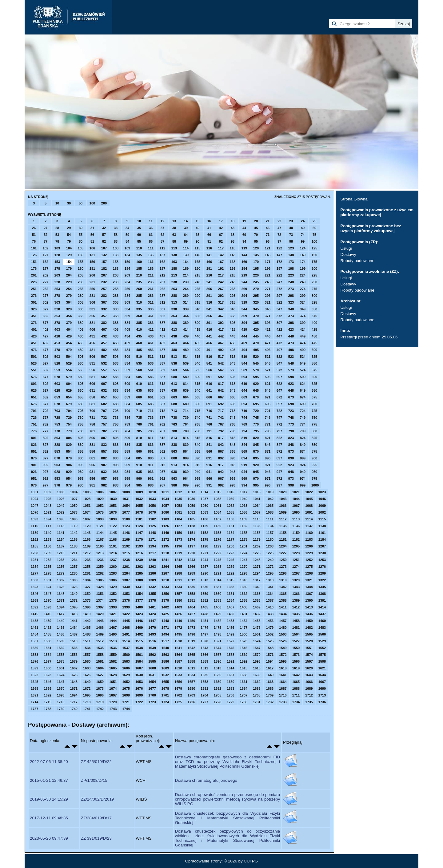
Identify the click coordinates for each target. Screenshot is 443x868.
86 (151, 241)
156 (92, 262)
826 (34, 445)
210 (139, 275)
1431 (244, 614)
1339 (244, 587)
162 (162, 262)
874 (303, 451)
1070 (34, 512)
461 (151, 343)
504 (69, 357)
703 (57, 411)
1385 (244, 600)
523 (291, 357)
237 (162, 282)
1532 (61, 648)
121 (268, 248)
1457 (283, 621)
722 (279, 411)
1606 (126, 668)
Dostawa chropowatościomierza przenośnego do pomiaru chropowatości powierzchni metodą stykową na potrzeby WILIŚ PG (227, 799)
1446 (139, 621)
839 (186, 445)
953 (57, 478)
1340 (257, 587)
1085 (230, 512)
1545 (230, 648)
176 (34, 268)
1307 (126, 580)
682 (104, 404)
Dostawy (348, 254)
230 (81, 282)
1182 (296, 539)
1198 (204, 546)
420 (256, 329)
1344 (309, 587)
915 (198, 465)
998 (291, 485)
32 (104, 228)
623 (291, 384)
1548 (270, 648)
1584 (139, 661)
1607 (139, 668)
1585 (152, 661)
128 (57, 255)
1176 (218, 539)
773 (291, 424)
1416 (47, 614)
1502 (270, 634)
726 (34, 418)
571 (268, 370)
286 (151, 296)
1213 (100, 553)
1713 (322, 695)
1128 (191, 526)
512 (162, 357)
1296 (283, 573)
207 (104, 275)
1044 (296, 499)
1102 (152, 519)
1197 (191, 546)
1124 (139, 526)
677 (46, 404)
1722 (139, 702)
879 (69, 458)
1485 (47, 634)
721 (268, 411)
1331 (139, 587)
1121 (100, 526)
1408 (244, 607)
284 (127, 296)
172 (279, 262)
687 (162, 404)
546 (268, 363)
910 (139, 465)
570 (256, 370)
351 (34, 316)
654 (69, 397)
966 (209, 478)
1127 (178, 526)
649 (303, 390)
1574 (309, 655)
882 (104, 458)
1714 (34, 702)
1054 (126, 506)
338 (174, 309)
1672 (87, 688)
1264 (165, 567)
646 (268, 390)
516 (209, 357)
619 (244, 384)
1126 (165, 526)
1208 (34, 553)
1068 (309, 506)
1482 (309, 628)
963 (174, 478)
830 (81, 445)
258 (116, 289)
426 (34, 336)
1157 (270, 533)
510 (139, 357)
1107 (218, 519)
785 (139, 431)
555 (81, 370)
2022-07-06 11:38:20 (49, 762)
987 (162, 485)
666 (209, 397)
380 (81, 323)
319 (244, 302)
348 (291, 309)
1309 (152, 580)
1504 (296, 634)
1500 (244, 634)
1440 (61, 621)
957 (104, 478)
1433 (270, 614)
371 (268, 316)
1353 (126, 594)
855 (81, 451)
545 (256, 363)
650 (314, 390)
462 (162, 343)
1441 (74, 621)
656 (92, 397)
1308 (139, 580)
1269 (230, 567)
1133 (257, 526)
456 (92, 343)
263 (174, 289)
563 (174, 370)
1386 (257, 600)
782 (104, 431)
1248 (257, 560)
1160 (309, 533)
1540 (165, 648)
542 (221, 363)
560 (139, 370)
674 (303, 397)
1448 (165, 621)
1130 (218, 526)
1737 (34, 709)
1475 (218, 628)
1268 (218, 567)
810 (139, 438)
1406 (218, 607)
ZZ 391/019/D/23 (96, 838)
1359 (204, 594)
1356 (165, 594)
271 (268, 289)
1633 (178, 675)
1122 (113, 526)
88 (174, 241)
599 (303, 377)
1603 (87, 668)
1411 (283, 607)
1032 (139, 499)
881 (92, 458)
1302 (61, 580)
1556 (74, 655)
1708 (257, 695)
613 (174, 384)
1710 (283, 695)
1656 (178, 682)
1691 (34, 695)
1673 (100, 688)
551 (34, 370)
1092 (322, 512)
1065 (270, 506)
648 (291, 390)
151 (34, 262)
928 (57, 472)
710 (139, 411)
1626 (87, 675)
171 (268, 262)
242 (221, 282)
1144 (100, 533)
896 (268, 458)
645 (256, 390)
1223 (230, 553)
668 (233, 397)
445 (256, 336)
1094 (47, 519)
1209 (47, 553)
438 (174, 336)
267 (221, 289)
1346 (34, 594)
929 (69, 472)
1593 (257, 661)
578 (57, 377)
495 (256, 350)
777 (46, 431)
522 (279, 357)
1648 (74, 682)
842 (221, 445)
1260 (113, 567)
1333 (165, 587)
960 (139, 478)
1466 (100, 628)
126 (34, 255)
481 (92, 350)
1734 (296, 702)
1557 (87, 655)
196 (268, 268)
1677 (152, 688)
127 (46, 255)
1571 (270, 655)
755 (81, 424)
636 (151, 390)
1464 (74, 628)
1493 (152, 634)
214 (186, 275)
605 (81, 384)
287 (162, 296)
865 (198, 451)
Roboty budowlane (357, 261)
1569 (244, 655)
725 (314, 411)
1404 (191, 607)
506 (92, 357)
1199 (218, 546)
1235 (87, 560)
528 (57, 363)
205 (81, 275)
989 (186, 485)
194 (244, 268)
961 (151, 478)
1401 (152, 607)
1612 (204, 668)
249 (303, 282)
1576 (34, 661)
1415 (34, 614)
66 (209, 235)
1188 (74, 546)
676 (34, 404)
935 (139, 472)
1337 (218, 587)
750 (314, 418)
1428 (204, 614)
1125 (152, 526)
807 (104, 438)
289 (186, 296)
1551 (309, 648)
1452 (218, 621)
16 (209, 221)
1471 (165, 628)
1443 (100, 621)
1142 (74, 533)
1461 (34, 628)
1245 (218, 560)
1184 (322, 539)
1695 (87, 695)
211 (151, 275)
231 (92, 282)
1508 (47, 641)
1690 (322, 688)
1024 (34, 499)
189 (186, 268)
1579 (74, 661)
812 (162, 438)
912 (162, 465)
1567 (218, 655)
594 (244, 377)
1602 (74, 668)
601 (34, 384)
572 (279, 370)
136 (151, 255)
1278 (47, 573)
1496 (191, 634)
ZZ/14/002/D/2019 (97, 799)
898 (291, 458)
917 (221, 465)
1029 (100, 499)
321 (268, 302)
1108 (230, 519)
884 (127, 458)
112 (162, 248)
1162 (34, 539)
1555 (61, 655)
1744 (126, 709)
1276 (322, 567)
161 (151, 262)
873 (291, 451)
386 (151, 323)
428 (57, 336)
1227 (283, 553)
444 (244, 336)
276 (34, 296)
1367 (309, 594)
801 (34, 438)
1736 (322, 702)
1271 (257, 567)
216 (209, 275)
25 (314, 221)
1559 (113, 655)
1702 (178, 695)
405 (81, 329)
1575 (322, 655)
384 (127, 323)
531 (92, 363)
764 (186, 424)
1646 (47, 682)
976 (34, 485)
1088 (270, 512)
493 (233, 350)
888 (174, 458)
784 (127, 431)
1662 (257, 682)
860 (139, 451)
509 (127, 357)
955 (81, 478)
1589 (204, 661)
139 (186, 255)
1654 (152, 682)
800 (314, 431)
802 (46, 438)
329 (69, 309)
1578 (61, 661)
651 (34, 397)
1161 (322, 533)
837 (162, 445)
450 (314, 336)
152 (46, 262)
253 (57, 289)
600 (314, 377)
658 (116, 397)
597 (279, 377)
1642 (296, 675)
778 (57, 431)
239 (186, 282)
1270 (244, 567)
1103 (165, 519)
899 (303, 458)
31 (92, 228)
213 (174, 275)
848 (291, 445)
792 (221, 431)
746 (268, 418)
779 (69, 431)
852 (46, 451)
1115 (322, 519)
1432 (257, 614)
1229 (309, 553)
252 (46, 289)
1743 (113, 709)
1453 (230, 621)
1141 (61, 533)
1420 (100, 614)
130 (81, 255)
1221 (204, 553)
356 (92, 316)
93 (233, 241)
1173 (178, 539)
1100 (126, 519)
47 (279, 228)
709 (127, 411)
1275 (309, 567)
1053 (113, 506)
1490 (113, 634)
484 (127, 350)
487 (162, 350)
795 (256, 431)
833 (116, 445)
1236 (100, 560)
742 (221, 418)
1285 (139, 573)
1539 (152, 648)
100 (92, 203)
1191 (113, 546)
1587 (178, 661)
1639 (257, 675)
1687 (283, 688)
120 (256, 248)
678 (57, 404)
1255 (47, 567)
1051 (87, 506)
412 (162, 329)
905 (81, 465)
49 (303, 228)
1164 (61, 539)
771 (268, 424)
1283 (113, 573)
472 (279, 343)
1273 (283, 567)
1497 (204, 634)
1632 (165, 675)
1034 (165, 499)
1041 (257, 499)
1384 (230, 600)
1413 (309, 607)
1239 (139, 560)
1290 (204, 573)
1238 (126, 560)
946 (268, 472)
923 (291, 465)
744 (244, 418)
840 (198, 445)
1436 (309, 614)
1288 (178, 573)
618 (233, 384)
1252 (309, 560)
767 (221, 424)
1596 (296, 661)
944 (244, 472)
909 (127, 465)
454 (69, 343)
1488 (87, 634)
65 (198, 235)
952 (46, 478)
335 (139, 309)
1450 (191, 621)
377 (46, 323)
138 (174, 255)
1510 (74, 641)
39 (186, 228)
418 (233, 329)
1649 (87, 682)
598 (291, 377)
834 (127, 445)
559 (127, 370)
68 (233, 235)
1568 (230, 655)
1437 (322, 614)
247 (279, 282)
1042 (270, 499)
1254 (34, 567)
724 (303, 411)
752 (46, 424)
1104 (178, 519)
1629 (126, 675)
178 (57, 268)
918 (233, 465)
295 (256, 296)
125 (314, 248)
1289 (191, 573)
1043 (283, 499)
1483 (322, 628)
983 (116, 485)
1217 (152, 553)
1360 (218, 594)
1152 (204, 533)
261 (151, 289)
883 (116, 458)
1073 (74, 512)
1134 (270, 526)
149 (303, 255)
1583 (126, 661)
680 (81, 404)
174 (303, 262)
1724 (165, 702)
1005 (87, 492)
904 (69, 465)
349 (303, 309)
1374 (100, 600)
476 (34, 350)
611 (151, 384)
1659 (218, 682)
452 (46, 343)
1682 (218, 688)
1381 (191, 600)
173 (291, 262)
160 (139, 262)
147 (279, 255)
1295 (270, 573)
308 (116, 302)
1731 (257, 702)
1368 (322, 594)
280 (81, 296)
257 (104, 289)
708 (116, 411)
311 (151, 302)
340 (198, 309)
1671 (74, 688)
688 (174, 404)
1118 (61, 526)
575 (314, 370)
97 (279, 241)
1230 (322, 553)
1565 (191, 655)
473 (291, 343)
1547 (257, 648)
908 (116, 465)
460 (139, 343)
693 (233, 404)
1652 (126, 682)
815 (198, 438)
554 (69, 370)
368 (233, 316)
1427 (191, 614)
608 (116, 384)
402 (46, 329)
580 (81, 377)
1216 (139, 553)
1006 (100, 492)
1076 (113, 512)
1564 (178, 655)
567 (221, 370)
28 (57, 228)
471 (268, 343)
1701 (165, 695)
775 (314, 424)
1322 (322, 580)
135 (139, 255)
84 (127, 241)
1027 (74, 499)
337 (162, 309)
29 (69, 228)
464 (186, 343)
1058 (178, 506)
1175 (204, 539)
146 (268, 255)
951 (34, 478)
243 (233, 282)
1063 (244, 506)
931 (92, 472)
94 (244, 241)
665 (198, 397)
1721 (126, 702)
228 (57, 282)
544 (244, 363)
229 (69, 282)
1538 (139, 648)
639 (186, 390)
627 (46, 390)
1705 (218, 695)
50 (81, 203)
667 (221, 397)
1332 (152, 587)
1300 (34, 580)
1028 (87, 499)
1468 (126, 628)
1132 (244, 526)
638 (174, 390)
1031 (126, 499)
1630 (139, 675)
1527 (296, 641)
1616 (257, 668)
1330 (126, 587)
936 (151, 472)
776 (34, 431)
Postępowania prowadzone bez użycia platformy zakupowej (371, 228)
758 (116, 424)
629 (69, 390)
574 (303, 370)
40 (198, 228)
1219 (178, 553)
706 (92, 411)
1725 (178, 702)
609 (127, 384)
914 (186, 465)
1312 (191, 580)
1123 (126, 526)
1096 (74, 519)
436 (151, 336)
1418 (74, 614)
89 (186, 241)
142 (221, 255)
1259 (100, 567)
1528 (309, 641)
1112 (283, 519)
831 (92, 445)
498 (291, 350)
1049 (61, 506)
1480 (283, 628)
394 (244, 323)
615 (198, 384)
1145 (113, 533)
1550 (296, 648)
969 (244, 478)
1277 (34, 573)
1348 (61, 594)
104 (69, 248)
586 (151, 377)
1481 (296, 628)
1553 (34, 655)
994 (244, 485)
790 (198, 431)
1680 (191, 688)
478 (57, 350)
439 (186, 336)
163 (174, 262)
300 (314, 296)
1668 (34, 688)
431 (92, 336)
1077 (126, 512)
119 (244, 248)
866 (209, 451)
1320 (296, 580)
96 (268, 241)
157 (104, 262)
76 (34, 241)
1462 (47, 628)
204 (69, 275)
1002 (47, 492)
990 (198, 485)
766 (209, 424)
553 (57, 370)
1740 (74, 709)
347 (279, 309)
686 (151, 404)
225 (314, 275)
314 (186, 302)
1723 (152, 702)
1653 (139, 682)
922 (279, 465)
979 (69, 485)
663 (174, 397)
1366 (296, 594)
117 (221, 248)
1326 (74, 587)
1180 (270, 539)
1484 (34, 634)
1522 (230, 641)
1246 (230, 560)
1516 (152, 641)
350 (314, 309)
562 (162, 370)
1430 (230, 614)
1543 (204, 648)
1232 (47, 560)
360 (139, 316)
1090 (296, 512)
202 (46, 275)
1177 (230, 539)
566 (209, 370)
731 (92, 418)
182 (104, 268)
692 (221, 404)
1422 (126, 614)
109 (127, 248)
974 (303, 478)
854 (69, 451)
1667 (322, 682)
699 (303, 404)
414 (186, 329)
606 (92, 384)
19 (244, 221)
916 (209, 465)
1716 (61, 702)
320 (256, 302)
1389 (296, 600)
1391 (322, 600)
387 (162, 323)
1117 (47, 526)
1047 (34, 506)
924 (303, 465)
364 (186, 316)
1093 (34, 519)
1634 (191, 675)
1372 (74, 600)
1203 (270, 546)
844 (244, 445)
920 (256, 465)
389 (186, 323)
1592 (244, 661)
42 (221, 228)
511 (151, 357)
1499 (230, 634)
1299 (322, 573)
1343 (296, 587)
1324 (47, 587)
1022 (309, 492)
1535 (100, 648)
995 (256, 485)
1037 (204, 499)
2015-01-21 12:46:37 (49, 780)
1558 (100, 655)
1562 (152, 655)
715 (198, 411)
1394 (61, 607)
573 (291, 370)
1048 (47, 506)
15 (198, 221)
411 (151, 329)
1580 (87, 661)
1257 (74, 567)
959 (127, 478)
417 (221, 329)
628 (57, 390)
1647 (61, 682)
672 (279, 397)
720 (256, 411)
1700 (152, 695)
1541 (178, 648)
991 (209, 485)
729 (69, 418)
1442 (87, 621)
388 (174, 323)
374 (303, 316)
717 (221, 411)
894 (244, 458)
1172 (165, 539)
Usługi (346, 248)
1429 (218, 614)
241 (209, 282)
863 (174, 451)
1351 (100, 594)
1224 (244, 553)
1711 (296, 695)
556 (92, 370)
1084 (218, 512)
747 (279, 418)
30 (69, 203)
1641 (283, 675)
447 (279, 336)
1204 (283, 546)
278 (57, 296)
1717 (74, 702)
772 (279, 424)
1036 (191, 499)
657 (104, 397)
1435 (296, 614)
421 (268, 329)
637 (162, 390)
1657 (191, 682)
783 (116, 431)
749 (303, 418)
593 (233, 377)
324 (303, 302)
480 (81, 350)
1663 (270, 682)
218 (233, 275)
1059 (191, 506)
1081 (178, 512)
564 (186, 370)
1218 (165, 553)
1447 (152, 621)
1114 (309, 519)
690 (198, 404)
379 (69, 323)
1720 (113, 702)
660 (139, 397)
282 (104, 296)
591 (209, 377)
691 (209, 404)
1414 (322, 607)
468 (233, 343)
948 (291, 472)
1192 (126, 546)
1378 (152, 600)
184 (127, 268)
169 (244, 262)
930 (81, 472)
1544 (218, 648)
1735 (309, 702)
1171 (152, 539)
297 (279, 296)
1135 (283, 526)
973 (291, 478)
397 (279, 323)
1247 (244, 560)
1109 (244, 519)
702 (46, 411)
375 (314, 316)
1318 (270, 580)
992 (221, 485)
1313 (204, 580)
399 (303, 323)
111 (151, 248)
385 (139, 323)
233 (116, 282)
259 (127, 289)
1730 (244, 702)
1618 (283, 668)
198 (291, 268)
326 (34, 309)
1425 (165, 614)
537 (162, 363)
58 (116, 235)
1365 (283, 594)
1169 (126, 539)
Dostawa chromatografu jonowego (206, 780)
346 (268, 309)
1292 (230, 573)
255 (81, 289)
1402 (165, 607)
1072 (61, 512)
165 (198, 262)
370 (256, 316)
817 (221, 438)
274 (303, 289)
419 (244, 329)
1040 (244, 499)
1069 (322, 506)
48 (291, 228)
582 (104, 377)
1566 (204, 655)
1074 (87, 512)
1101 (139, 519)
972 (279, 478)
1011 (165, 492)
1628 (113, 675)
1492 (139, 634)
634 (127, 390)
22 (279, 221)
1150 (178, 533)
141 (209, 255)
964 (186, 478)
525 (314, 357)
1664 (283, 682)
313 (174, 302)
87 (162, 241)
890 (198, 458)
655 (81, 397)
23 (291, 221)
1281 (87, 573)
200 (104, 203)
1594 (270, 661)
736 (151, 418)
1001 (34, 492)
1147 (139, 533)
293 (233, 296)
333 (116, 309)
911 (151, 465)
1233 (61, 560)
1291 (218, 573)
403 (57, 329)
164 (186, 262)
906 (92, 465)
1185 (34, 546)
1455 (257, 621)
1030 (113, 499)
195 (256, 268)
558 (116, 370)
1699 (139, 695)
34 (127, 228)
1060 (204, 506)
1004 (74, 492)
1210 (61, 553)
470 (256, 343)
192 (221, 268)
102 (46, 248)
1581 (100, 661)
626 (34, 390)
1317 (257, 580)
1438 (34, 621)
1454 (244, 621)
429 (69, 336)
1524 (257, 641)
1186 (47, 546)
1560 (126, 655)
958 (116, 478)
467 (221, 343)
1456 (270, 621)
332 (104, 309)
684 (127, 404)
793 (233, 431)
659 (127, 397)
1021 (296, 492)
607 (104, 384)
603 (57, 384)
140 (198, 255)
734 (127, 418)
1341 (270, 587)
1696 (100, 695)
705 (81, 411)
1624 (61, 675)
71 (268, 235)
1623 (47, 675)
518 (233, 357)
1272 (270, 567)
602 (46, 384)
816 (209, 438)
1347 (47, 594)
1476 (230, 628)
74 (303, 235)
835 (139, 445)
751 (34, 424)
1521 (218, 641)
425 (314, 329)
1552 (322, 648)
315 (198, 302)
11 (151, 221)
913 (174, 465)
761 (151, 424)
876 (34, 458)
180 (81, 268)
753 (57, 424)
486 (151, 350)
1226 (270, 553)
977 (46, 485)
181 (92, 268)
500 (314, 350)
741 (209, 418)
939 (186, 472)
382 (104, 323)
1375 (113, 600)
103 (57, 248)
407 (104, 329)
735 (139, 418)
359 (127, 316)
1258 (87, 567)
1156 (257, 533)
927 (46, 472)
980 (81, 485)
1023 (322, 492)
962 (162, 478)
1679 (178, 688)
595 (256, 377)
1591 (230, 661)
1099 (113, 519)
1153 (218, 533)
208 (116, 275)
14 (186, 221)
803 (57, 438)
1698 (126, 695)
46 (268, 228)
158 (116, 262)
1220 (191, 553)
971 (268, 478)
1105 (191, 519)
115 (198, 248)
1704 (204, 695)
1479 (270, 628)
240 (198, 282)
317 (221, 302)
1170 (139, 539)
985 (139, 485)
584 (127, 377)
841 (209, 445)
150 (314, 255)
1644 (322, 675)
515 (198, 357)
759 (127, 424)
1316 (244, 580)
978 (57, 485)
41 (209, 228)
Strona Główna (354, 199)
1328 (100, 587)
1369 (34, 600)
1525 (270, 641)
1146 (126, 533)
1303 (74, 580)
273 (291, 289)
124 (303, 248)
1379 (165, 600)
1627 (100, 675)
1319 (283, 580)
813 (174, 438)
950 (314, 472)
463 (174, 343)
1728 (218, 702)
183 (116, 268)
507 (104, 357)
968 (233, 478)
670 (256, 397)
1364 (270, 594)
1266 (191, 567)
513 (174, 357)
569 (244, 370)
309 (127, 302)
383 (116, 323)
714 (186, 411)
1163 (47, 539)
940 (198, 472)
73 (291, 235)
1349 (74, 594)
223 (291, 275)
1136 (296, 526)
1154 (230, 533)
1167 (100, 539)
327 (46, 309)
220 (256, 275)
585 (139, 377)
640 (198, 390)
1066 (283, 506)
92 (221, 241)
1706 (230, 695)
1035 (178, 499)
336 (151, 309)
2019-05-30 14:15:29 (49, 799)
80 (81, 241)
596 (268, 377)
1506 (322, 634)
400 (314, 323)
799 (303, 431)
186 (151, 268)
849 (303, 445)
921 (268, 465)
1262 (139, 567)
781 (92, 431)
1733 (283, 702)
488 (174, 350)
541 (209, 363)
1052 (100, 506)
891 (209, 458)
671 (268, 397)
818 (233, 438)
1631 (152, 675)
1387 (270, 600)
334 (127, 309)
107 (104, 248)
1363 (257, 594)
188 (174, 268)
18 (233, 221)
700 (314, 404)
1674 (113, 688)
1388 (283, 600)
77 (46, 241)
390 (198, 323)
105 (81, 248)
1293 (244, 573)
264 (186, 289)
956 (92, 478)
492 (221, 350)
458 (116, 343)
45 (256, 228)
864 (186, 451)
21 (268, 221)
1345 (322, 587)
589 (186, 377)
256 (92, 289)
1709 (270, 695)
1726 (191, 702)
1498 (218, 634)
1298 (309, 573)
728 (57, 418)
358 (116, 316)
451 (34, 343)
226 (34, 282)
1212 (87, 553)
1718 (87, 702)
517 (221, 357)
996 (268, 485)
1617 (270, 668)
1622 (34, 675)
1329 (113, 587)
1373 (87, 600)
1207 (322, 546)
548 (291, 363)
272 (279, 289)
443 (233, 336)
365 (198, 316)
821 (268, 438)
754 (69, 424)
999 (303, 485)
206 (92, 275)
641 (209, 390)
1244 (204, 560)
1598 (322, 661)
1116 (34, 526)
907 (104, 465)
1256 (61, 567)
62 (162, 235)
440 (198, 336)
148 (291, 255)
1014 (204, 492)
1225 (257, 553)
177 (46, 268)
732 (104, 418)
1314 (218, 580)
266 (209, 289)
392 (221, 323)
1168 (113, 539)
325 (314, 302)
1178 (244, 539)
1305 (100, 580)
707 (104, 411)
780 (81, 431)
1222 (218, 553)
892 (221, 458)
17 (221, 221)
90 (198, 241)
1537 (126, 648)
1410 (270, 607)
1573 (296, 655)
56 (92, 235)
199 (303, 268)
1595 (283, 661)
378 (57, 323)
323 (291, 302)
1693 (61, 695)
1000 (315, 485)
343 (233, 309)
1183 (309, 539)
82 (104, 241)
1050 (74, 506)
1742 (100, 709)
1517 (165, 641)
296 (268, 296)
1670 (61, 688)
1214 (113, 553)
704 (69, 411)
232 (104, 282)
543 (233, 363)
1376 (126, 600)
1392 (34, 607)
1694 (74, 695)
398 (291, 323)
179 (69, 268)
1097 (87, 519)
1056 (152, 506)
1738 (47, 709)
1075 (100, 512)
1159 (296, 533)
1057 (165, 506)
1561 (139, 655)
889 (186, 458)
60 (139, 235)
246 (268, 282)
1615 (244, 668)
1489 (100, 634)
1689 (309, 688)
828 (57, 445)
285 (139, 296)
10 (57, 203)
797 (279, 431)
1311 (178, 580)
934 (127, 472)
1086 (244, 512)
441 (209, 336)
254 (69, 289)
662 (162, 397)
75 (314, 235)
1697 (113, 695)
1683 (230, 688)
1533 (74, 648)
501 (34, 357)
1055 (139, 506)
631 (92, 390)
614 (186, 384)
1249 (270, 560)
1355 (152, 594)
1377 (139, 600)
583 (116, 377)
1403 (178, 607)
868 (233, 451)
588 (174, 377)
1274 (296, 567)
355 (81, 316)
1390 (309, 600)
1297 (296, 573)
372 (279, 316)
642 (221, 390)
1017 (244, 492)
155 (81, 262)
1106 (204, 519)
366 (209, 316)
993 (233, 485)
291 (209, 296)
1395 (74, 607)
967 (221, 478)
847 (279, 445)
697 (279, 404)
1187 (61, 546)
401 (34, 329)
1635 (204, 675)
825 (314, 438)
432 (104, 336)
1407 (230, 607)
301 (34, 302)
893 (233, 458)
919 (244, 465)
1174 (191, 539)
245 (256, 282)
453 (57, 343)
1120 (87, 526)
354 (69, 316)
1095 (61, 519)
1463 (61, 628)
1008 (126, 492)
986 (151, 485)
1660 (230, 682)
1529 (322, 641)
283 (116, 296)
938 (174, 472)
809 (127, 438)
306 (92, 302)
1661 (244, 682)
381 (92, 323)
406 (92, 329)
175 (314, 262)
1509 (61, 641)
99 (303, 241)
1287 (165, 573)
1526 (283, 641)
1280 (74, 573)
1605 (113, 668)
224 (303, 275)
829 (69, 445)
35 (139, 228)
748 (291, 418)
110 (139, 248)
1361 (230, 594)
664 (186, 397)
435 (139, 336)
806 (92, 438)
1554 (47, 655)
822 (279, 438)
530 (81, 363)
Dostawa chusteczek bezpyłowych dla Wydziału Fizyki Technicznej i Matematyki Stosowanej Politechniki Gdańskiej (227, 818)
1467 (113, 628)
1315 (230, 580)
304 (69, 302)
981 (92, 485)
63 (174, 235)
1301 (47, 580)
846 (268, 445)
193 (233, 268)
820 (256, 438)
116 (209, 248)
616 (209, 384)
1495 (178, 634)
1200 (230, 546)
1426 (178, 614)
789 (186, 431)
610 (139, 384)
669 (244, 397)
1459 (309, 621)
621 (268, 384)
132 (104, 255)
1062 (230, 506)
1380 (178, 600)
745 (256, 418)
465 (198, 343)
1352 (113, 594)
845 (256, 445)
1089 (283, 512)
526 (34, 363)
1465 (87, 628)
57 (104, 235)
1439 (47, 621)
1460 (322, 621)
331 (92, 309)
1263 (152, 567)
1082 (191, 512)
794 (244, 431)
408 (116, 329)
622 (279, 384)
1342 (283, 587)
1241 (165, 560)
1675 (126, 688)
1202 (257, 546)
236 (151, 282)
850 (314, 445)
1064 (257, 506)
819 (244, 438)
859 (127, 451)
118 (233, 248)
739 (186, 418)
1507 (34, 641)
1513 (113, 641)
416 (209, 329)
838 (174, 445)
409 (127, 329)
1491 (126, 634)
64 (186, 235)
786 (151, 431)
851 (34, 451)
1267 (204, 567)
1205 (296, 546)
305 (81, 302)
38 (174, 228)
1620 (309, 668)
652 (46, 397)
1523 (244, 641)
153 (57, 262)
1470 (152, 628)
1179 (257, 539)
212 (162, 275)
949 (303, 472)
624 (303, 384)
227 (46, 282)
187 (162, 268)
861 (151, 451)
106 (92, 248)
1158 (283, 533)
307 (104, 302)
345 (256, 309)
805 (81, 438)
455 (81, 343)
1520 (204, 641)
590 (198, 377)
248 (291, 282)
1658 (204, 682)
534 (127, 363)
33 (116, 228)
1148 (152, 533)
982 (104, 485)
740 (198, 418)
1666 (309, 682)
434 (127, 336)
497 (279, 350)
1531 (47, 648)
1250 (283, 560)
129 (69, 255)
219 (244, 275)
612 (162, 384)
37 (162, 228)
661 (151, 397)
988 (174, 485)
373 (291, 316)
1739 (61, 709)
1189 (87, 546)
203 (57, 275)
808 (116, 438)
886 (151, 458)
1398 (113, 607)
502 (46, 357)
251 (34, 289)
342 (221, 309)
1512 (100, 641)
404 (69, 329)
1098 (100, 519)
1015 (218, 492)
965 (198, 478)
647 (279, 390)
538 (174, 363)
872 (279, 451)
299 (303, 296)
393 (233, 323)
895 (256, 458)
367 (221, 316)
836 (151, 445)
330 (81, 309)
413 (174, 329)
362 (162, 316)
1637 (230, 675)
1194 (152, 546)
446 (268, 336)
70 (256, 235)
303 (57, 302)
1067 (296, 506)
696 (268, 404)
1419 (87, 614)
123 (291, 248)
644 (244, 390)
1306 (113, 580)
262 (162, 289)
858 (116, 451)
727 (46, 418)
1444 (113, 621)
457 (104, 343)
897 (279, 458)
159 (127, 262)
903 (57, 465)
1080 (165, 512)
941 (209, 472)
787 (162, 431)
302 (46, 302)
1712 (309, 695)
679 (69, 404)
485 (139, 350)
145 (256, 255)
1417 (61, 614)
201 (34, 275)
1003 (61, 492)
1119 (74, 526)
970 (256, 478)
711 (151, 411)
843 (233, 445)
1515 (139, 641)
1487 (74, 634)
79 (69, 241)
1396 (87, 607)
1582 (113, 661)
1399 (126, 607)
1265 (178, 567)
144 (244, 255)
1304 (87, 580)
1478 (257, 628)
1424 (152, 614)
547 (279, 363)
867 (221, 451)
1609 (165, 668)
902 (46, 465)
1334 (178, 587)
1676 (139, 688)
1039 (230, 499)
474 (303, 343)
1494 (165, 634)
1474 (204, 628)
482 (104, 350)
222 (279, 275)
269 (244, 289)
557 (104, 370)
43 (233, 228)
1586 (165, 661)
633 (116, 390)
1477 (244, 628)
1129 (204, 526)
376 (34, 323)
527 (46, 363)
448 (291, 336)
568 (233, 370)
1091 (309, 512)
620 (256, 384)
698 (291, 404)
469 (244, 343)
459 (127, 343)
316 (209, 302)
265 (198, 289)
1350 (87, 594)
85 (139, 241)
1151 (191, 533)
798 (291, 431)
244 (244, 282)
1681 (204, 688)
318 (233, 302)
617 (221, 384)
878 (57, 458)
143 (233, 255)
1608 (152, 668)
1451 (204, 621)
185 (139, 268)
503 (57, 357)
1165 (74, 539)
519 (244, 357)
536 (151, 363)
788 (174, 431)
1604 (100, 668)
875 (314, 451)
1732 (270, 702)
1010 (152, 492)
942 (221, 472)
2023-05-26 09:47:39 (49, 838)
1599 (34, 668)
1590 (218, 661)
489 (186, 350)
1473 (191, 628)
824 (303, 438)
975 (314, 478)
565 (198, 370)
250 (314, 282)
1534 (87, 648)
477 (46, 350)
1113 (296, 519)
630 (81, 390)
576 (34, 377)
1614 (230, 668)
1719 (100, 702)
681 (92, 404)
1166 (87, 539)
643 (233, 390)
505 (81, 357)
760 (139, 424)
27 (46, 228)
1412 (296, 607)
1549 (283, 648)
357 (104, 316)
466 (209, 343)
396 (268, 323)
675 (314, 397)
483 (116, 350)
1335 (191, 587)
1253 (322, 560)
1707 (244, 695)
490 (198, 350)
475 (314, 343)
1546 (244, 648)
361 (151, 316)
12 (162, 221)
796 (268, 431)
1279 (61, 573)
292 (221, 296)
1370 (47, 600)
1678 (165, 688)
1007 (113, 492)
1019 (270, 492)
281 (92, 296)
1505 (309, 634)
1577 (47, 661)
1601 (61, 668)
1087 (257, 512)
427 (46, 336)
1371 (61, 600)
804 (69, 438)
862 (162, 451)
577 (46, 377)
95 (256, 241)
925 (314, 465)
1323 (34, 587)
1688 (296, 688)
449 (303, 336)
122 (279, 248)
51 (34, 235)
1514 (126, 641)
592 (221, 377)
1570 (257, 655)
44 (244, 228)
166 (209, 262)
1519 (191, 641)
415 (198, 329)
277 (46, 296)
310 (139, 302)
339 (186, 309)
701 (34, 411)
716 (209, 411)
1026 (61, 499)
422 (279, 329)
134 (127, 255)
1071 (47, 512)
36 (151, 228)
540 (198, 363)
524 (303, 357)
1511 (87, 641)
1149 (165, 533)
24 (303, 221)
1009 (139, 492)
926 (34, 472)
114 (186, 248)
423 (291, 329)
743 (233, 418)
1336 (204, 587)
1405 (204, 607)
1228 (296, 553)
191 (209, 268)
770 (256, 424)
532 (104, 363)
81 (92, 241)
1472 (178, 628)
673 (291, 397)
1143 (87, 533)
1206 (309, 546)
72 (279, 235)
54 (69, 235)
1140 (47, 533)
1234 (74, 560)
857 (104, 451)
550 (314, 363)
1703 (191, 695)
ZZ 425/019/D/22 (96, 762)
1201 (244, 546)
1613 (218, 668)
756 (92, 424)
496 (268, 350)
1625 (74, 675)
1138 (322, 526)
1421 (113, 614)
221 (268, 275)
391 (209, 323)
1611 (191, 668)
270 (256, 289)
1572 (283, 655)
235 (139, 282)
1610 (178, 668)
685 (139, 404)
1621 (322, 668)
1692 (47, 695)
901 (34, 465)
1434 (283, 614)
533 (116, 363)
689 (186, 404)
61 (151, 235)
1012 (178, 492)
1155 (244, 533)
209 (127, 275)
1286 (152, 573)
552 (46, 370)
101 (34, 248)
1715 (47, 702)
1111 (270, 519)
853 (57, 451)
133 (116, 255)
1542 (191, 648)
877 (46, 458)
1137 (309, 526)
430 (81, 336)
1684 (244, 688)
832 (104, 445)
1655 (165, 682)
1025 (47, 499)
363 (174, 316)
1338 (230, 587)
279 (69, 296)
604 (69, 384)
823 (291, 438)
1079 (152, 512)
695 (256, 404)
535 (139, 363)
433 (116, 336)
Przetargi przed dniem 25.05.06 (369, 337)
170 (256, 262)
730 (81, 418)
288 (174, 296)
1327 (87, 587)
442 (221, 336)
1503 (283, 634)
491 (209, 350)
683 (116, 404)
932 (104, 472)
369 (244, 316)
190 (198, 268)
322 (279, 302)
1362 (244, 594)
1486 (61, 634)
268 (233, 289)
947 (279, 472)
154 (69, 262)
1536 (113, 648)
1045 (309, 499)
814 (186, 438)
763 (174, 424)
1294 (257, 573)
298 (291, 296)
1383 (218, 600)
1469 (139, 628)
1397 (100, 607)
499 (303, 350)
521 (268, 357)
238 (174, 282)
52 (46, 235)
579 (69, 377)
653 (57, 397)
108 (116, 248)
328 (57, 309)
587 (162, 377)
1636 (218, 675)
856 (92, 451)
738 (174, 418)
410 (139, 329)
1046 (322, 499)
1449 (178, 621)
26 (34, 228)
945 (256, 472)
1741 (87, 709)
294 (244, 296)
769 (244, 424)
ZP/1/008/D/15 (94, 780)
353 (57, 316)
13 (174, 221)
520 (256, 357)
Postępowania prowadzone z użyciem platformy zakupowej (377, 212)
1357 (178, 594)
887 (162, 458)
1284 (126, 573)
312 (162, 302)
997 (279, 485)
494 (244, 350)
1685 (257, 688)
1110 (257, 519)
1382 (204, 600)
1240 (152, 560)
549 (303, 363)
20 (256, 221)
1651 (113, 682)
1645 (34, 682)
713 (174, 411)
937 (162, 472)
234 (127, 282)
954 (69, 478)
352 (46, 316)
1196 (178, 546)
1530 (34, 648)
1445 (126, 621)
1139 (34, 533)
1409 (257, 607)
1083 (204, 512)
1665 (296, 682)
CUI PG (251, 861)
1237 (113, 560)
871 (268, 451)
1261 (126, 567)
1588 (191, 661)
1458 (296, 621)
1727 (204, 702)
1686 (270, 688)
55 (81, 235)
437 (162, 336)
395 (256, 323)
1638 (244, 675)
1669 (47, 688)
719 (244, 411)
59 (127, 235)
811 (151, 438)
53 (57, 235)
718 (233, 411)
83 (116, 241)
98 (291, 241)
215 (198, 275)
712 (162, 411)
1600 (47, 668)
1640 (270, 675)
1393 (47, 607)
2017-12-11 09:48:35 (49, 818)
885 (139, 458)
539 (186, 363)
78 (57, 241)
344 (244, 309)
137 (162, 255)
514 (186, 357)
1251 (296, 560)
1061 (218, 506)
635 (139, 390)
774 (303, 424)
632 (104, 390)
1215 (126, 553)
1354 (139, 594)
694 (244, 404)
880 (81, 458)
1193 (139, 546)
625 (314, 384)
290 (198, 296)
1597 (309, 661)
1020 (283, 492)
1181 (283, 539)
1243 (191, 560)
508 (116, 357)
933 (116, 472)
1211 (74, 553)
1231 (34, 560)
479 (69, 350)
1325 (61, 587)
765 (198, 424)
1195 (165, 546)
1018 (257, 492)
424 (303, 329)
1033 (152, 499)
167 (221, 262)
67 (221, 235)
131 (92, 255)
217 (221, 275)
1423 (139, 614)
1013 (191, 492)
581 (92, 377)
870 (256, 451)
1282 (100, 573)
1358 (191, 594)
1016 (230, 492)
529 (69, 363)
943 (233, 472)
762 (162, 424)
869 (244, 451)
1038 (218, 499)
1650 (100, 682)
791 (209, 431)
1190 (100, 546)
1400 (139, 607)
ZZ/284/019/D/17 (96, 818)
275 (314, 289)
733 (116, 418)
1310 (165, 580)
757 (104, 424)
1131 (230, 526)
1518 (178, 641)
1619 (296, 668)
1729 (230, 702)
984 (127, 485)
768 (233, 424)
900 (314, 458)
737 (162, 418)
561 (151, 370)
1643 (309, 675)
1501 (257, 634)
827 (46, 445)
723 (291, 411)
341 (209, 309)
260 (139, 289)
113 (174, 248)
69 (244, 235)
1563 (165, 655)
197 (279, 268)
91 (209, 241)
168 (233, 262)
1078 (139, 512)
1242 (178, 560)
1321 (309, 580)
